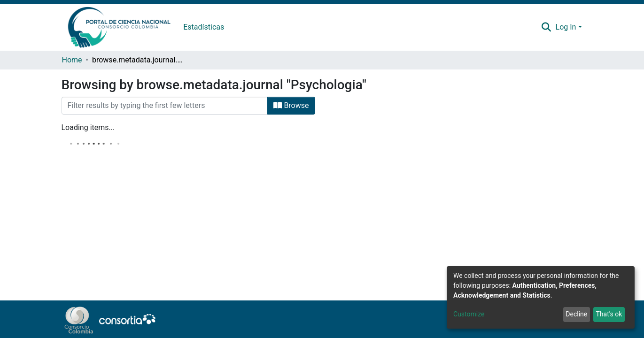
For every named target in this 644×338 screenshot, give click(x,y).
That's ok (609, 314)
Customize (469, 314)
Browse (291, 105)
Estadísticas (204, 27)
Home (72, 60)
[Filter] (165, 106)
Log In (566, 27)
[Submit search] (546, 27)
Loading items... (88, 127)
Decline (576, 314)
